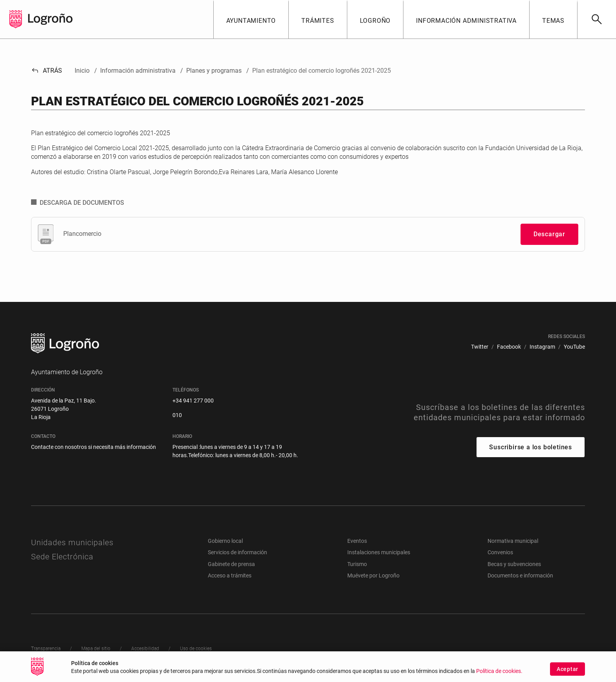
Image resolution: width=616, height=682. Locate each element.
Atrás (47, 71)
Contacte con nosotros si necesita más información (93, 447)
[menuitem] (480, 347)
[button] (251, 19)
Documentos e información (520, 575)
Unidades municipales (72, 542)
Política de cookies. (499, 672)
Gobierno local (225, 541)
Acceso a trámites (230, 575)
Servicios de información (237, 552)
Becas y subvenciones (514, 564)
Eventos (357, 541)
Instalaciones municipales (379, 552)
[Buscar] (597, 19)
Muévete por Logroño (373, 575)
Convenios (500, 552)
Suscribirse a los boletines (531, 447)
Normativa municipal (513, 541)
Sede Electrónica (62, 557)
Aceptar (567, 670)
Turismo (357, 564)
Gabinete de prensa (231, 564)
